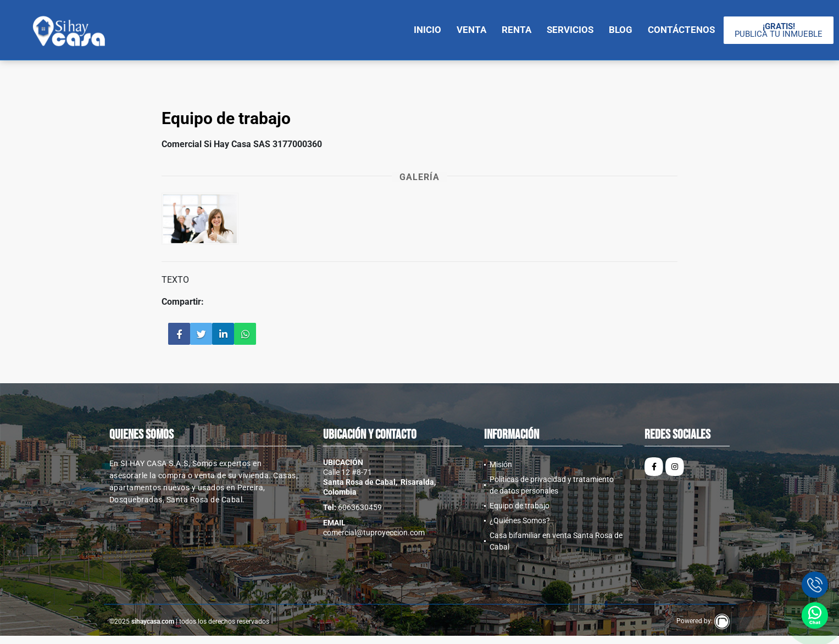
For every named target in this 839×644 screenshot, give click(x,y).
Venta (471, 30)
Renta (516, 30)
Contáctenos (681, 30)
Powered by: (703, 621)
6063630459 (360, 507)
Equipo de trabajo (519, 506)
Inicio (427, 30)
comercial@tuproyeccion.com (374, 533)
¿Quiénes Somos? (520, 520)
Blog (621, 30)
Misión (501, 464)
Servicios (570, 30)
